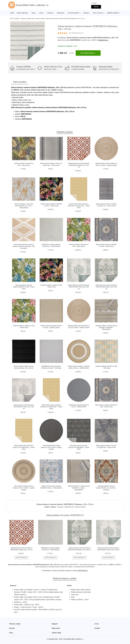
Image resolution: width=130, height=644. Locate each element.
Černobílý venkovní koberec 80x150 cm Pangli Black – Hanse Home (79, 447)
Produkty (17, 19)
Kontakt (97, 628)
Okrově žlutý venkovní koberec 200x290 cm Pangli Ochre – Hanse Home (79, 206)
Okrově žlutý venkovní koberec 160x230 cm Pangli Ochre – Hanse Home (51, 407)
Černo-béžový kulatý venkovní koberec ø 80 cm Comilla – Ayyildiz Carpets (24, 488)
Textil (41, 13)
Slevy (11, 633)
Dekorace (60, 13)
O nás (97, 624)
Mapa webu (56, 628)
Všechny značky (15, 624)
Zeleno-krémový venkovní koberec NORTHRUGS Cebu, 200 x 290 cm (79, 287)
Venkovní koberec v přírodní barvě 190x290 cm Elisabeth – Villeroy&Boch (106, 327)
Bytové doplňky (74, 13)
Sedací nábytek (22, 13)
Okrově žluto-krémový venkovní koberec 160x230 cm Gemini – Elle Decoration (24, 246)
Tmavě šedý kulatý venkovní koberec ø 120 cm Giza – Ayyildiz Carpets (51, 447)
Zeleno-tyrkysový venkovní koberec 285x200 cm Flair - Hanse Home (24, 287)
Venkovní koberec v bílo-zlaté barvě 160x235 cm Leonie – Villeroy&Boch (24, 206)
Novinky (12, 628)
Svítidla (86, 13)
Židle (33, 13)
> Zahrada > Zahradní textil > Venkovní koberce (32, 19)
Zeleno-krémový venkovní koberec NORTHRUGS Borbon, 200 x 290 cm (106, 287)
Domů (12, 13)
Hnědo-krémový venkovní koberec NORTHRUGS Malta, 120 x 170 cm (79, 165)
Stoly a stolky (98, 13)
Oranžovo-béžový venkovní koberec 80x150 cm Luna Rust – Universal (106, 488)
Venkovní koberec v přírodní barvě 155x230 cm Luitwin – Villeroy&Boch (79, 488)
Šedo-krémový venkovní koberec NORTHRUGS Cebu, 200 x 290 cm (24, 407)
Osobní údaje (56, 633)
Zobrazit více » (103, 40)
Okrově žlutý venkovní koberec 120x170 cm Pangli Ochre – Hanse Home (24, 447)
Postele (50, 13)
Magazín (55, 624)
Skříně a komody (113, 13)
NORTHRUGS (75, 40)
